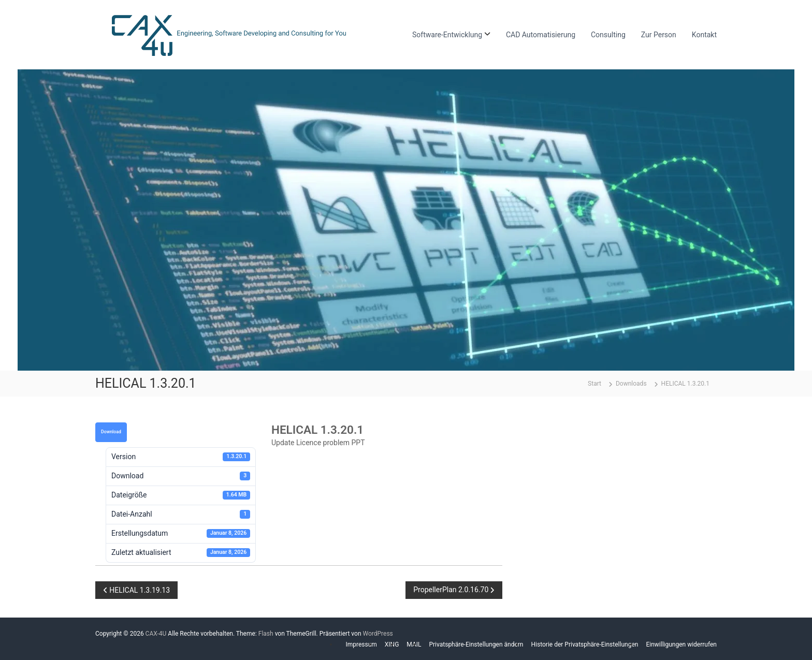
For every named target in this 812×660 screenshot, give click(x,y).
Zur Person (659, 35)
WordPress (378, 634)
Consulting (608, 35)
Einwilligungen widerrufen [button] (681, 644)
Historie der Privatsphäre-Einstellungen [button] (585, 644)
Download (111, 432)
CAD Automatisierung (541, 35)
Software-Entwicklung (447, 35)
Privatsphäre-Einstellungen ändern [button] (476, 644)
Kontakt (704, 35)
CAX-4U (156, 634)
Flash (266, 634)
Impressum (361, 644)
